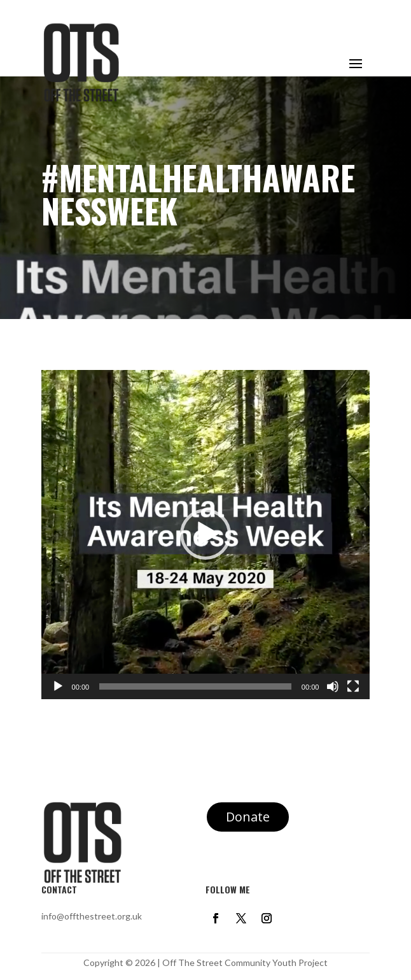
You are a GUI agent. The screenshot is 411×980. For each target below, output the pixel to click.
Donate (248, 817)
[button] (205, 534)
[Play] (58, 686)
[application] (206, 535)
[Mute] (333, 686)
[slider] (195, 686)
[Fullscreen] (353, 686)
